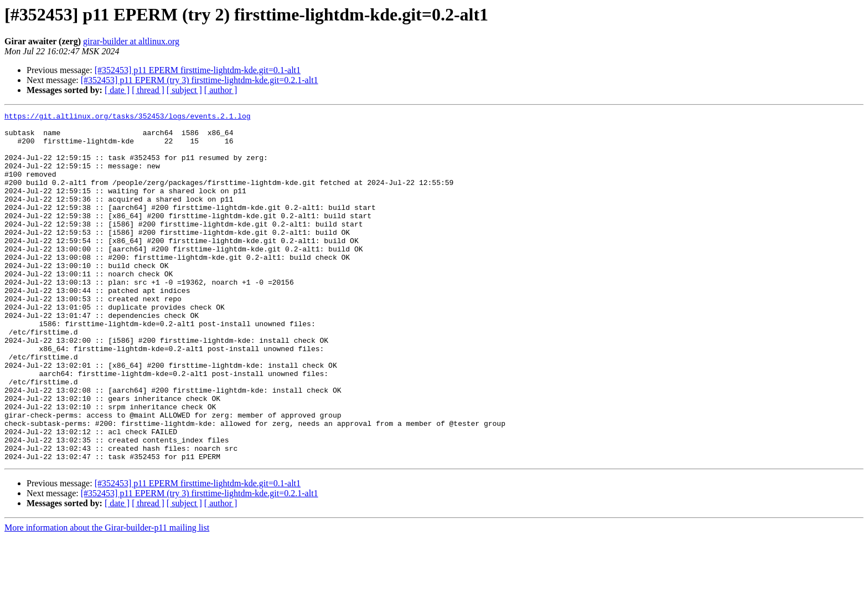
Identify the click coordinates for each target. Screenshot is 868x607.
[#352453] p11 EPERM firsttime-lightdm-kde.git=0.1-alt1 (198, 70)
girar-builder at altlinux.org (131, 41)
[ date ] (117, 90)
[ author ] (221, 90)
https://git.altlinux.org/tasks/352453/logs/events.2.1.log (128, 117)
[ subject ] (184, 90)
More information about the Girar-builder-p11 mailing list (107, 597)
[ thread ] (148, 90)
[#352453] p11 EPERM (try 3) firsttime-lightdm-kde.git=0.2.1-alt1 (200, 80)
